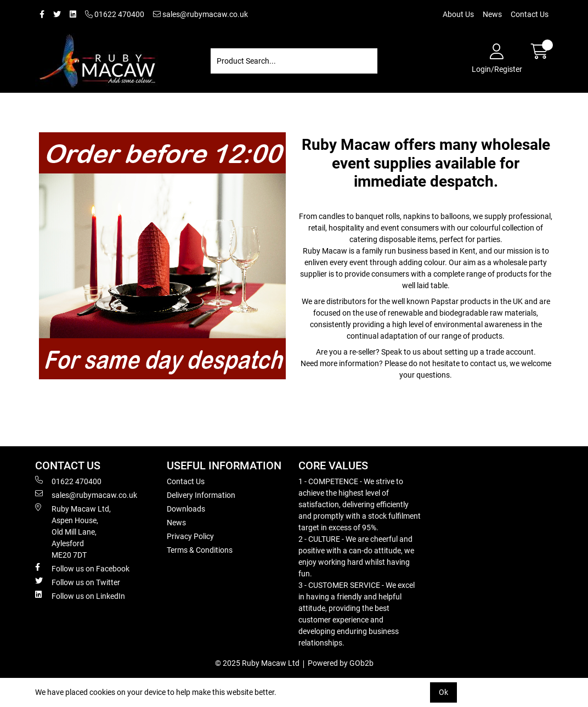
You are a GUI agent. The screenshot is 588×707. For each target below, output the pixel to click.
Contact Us (530, 14)
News (492, 14)
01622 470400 (115, 14)
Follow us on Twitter (78, 582)
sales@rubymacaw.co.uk (200, 14)
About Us (458, 14)
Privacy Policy (190, 536)
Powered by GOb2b (341, 663)
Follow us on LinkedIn (80, 596)
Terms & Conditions (200, 550)
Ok (443, 692)
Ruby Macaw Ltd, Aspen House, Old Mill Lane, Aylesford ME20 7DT (73, 531)
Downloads (186, 509)
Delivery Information (201, 495)
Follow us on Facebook (82, 568)
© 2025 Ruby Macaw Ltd (257, 663)
